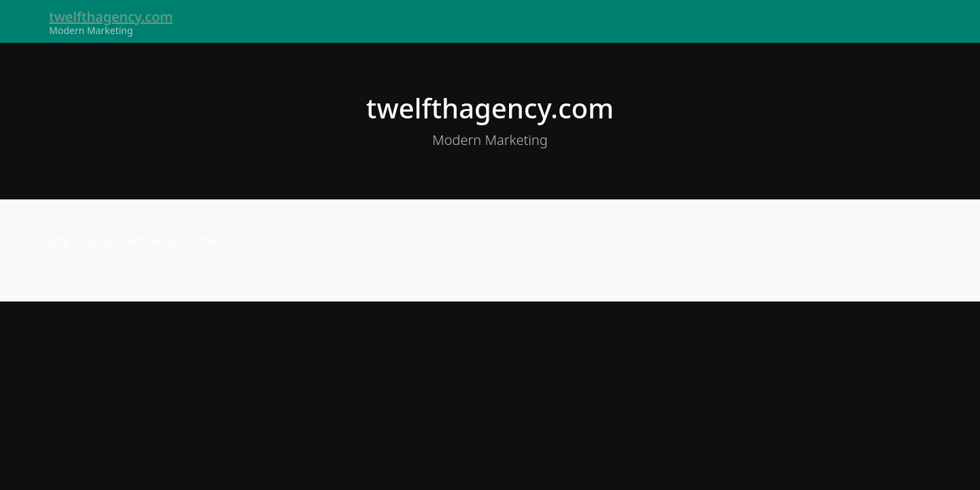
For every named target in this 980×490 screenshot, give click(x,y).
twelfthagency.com (111, 17)
